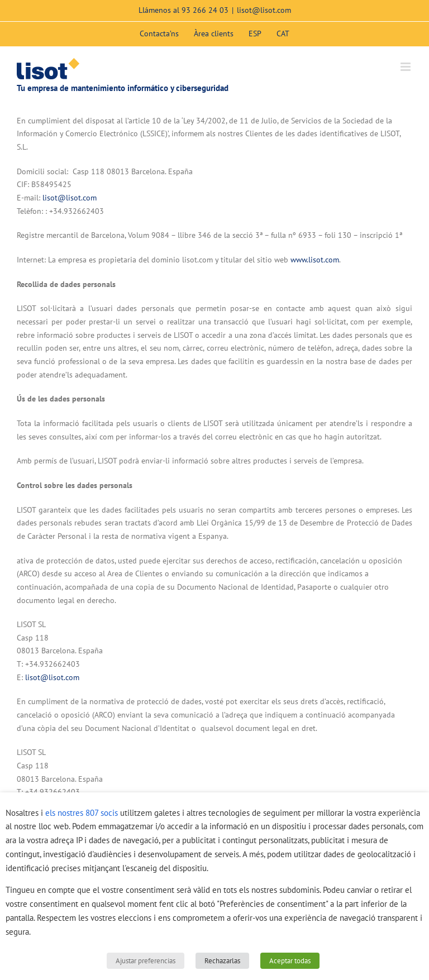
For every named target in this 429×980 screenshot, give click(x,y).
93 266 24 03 (205, 10)
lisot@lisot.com (264, 10)
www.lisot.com (315, 260)
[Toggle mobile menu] (406, 67)
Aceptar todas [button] (290, 961)
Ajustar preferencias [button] (146, 961)
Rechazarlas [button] (222, 961)
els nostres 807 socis (82, 813)
